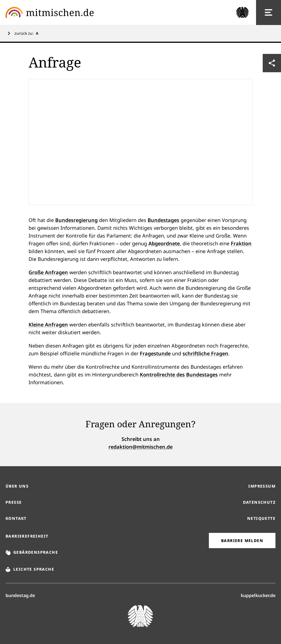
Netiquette (261, 518)
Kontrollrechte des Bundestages (179, 375)
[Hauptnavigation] (269, 13)
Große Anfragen (48, 272)
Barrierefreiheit (27, 536)
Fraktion (241, 243)
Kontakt (16, 518)
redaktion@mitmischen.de (140, 447)
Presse (14, 502)
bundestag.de (20, 595)
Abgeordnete (164, 243)
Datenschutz (259, 502)
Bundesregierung (76, 220)
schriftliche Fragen (205, 353)
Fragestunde (155, 353)
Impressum (262, 486)
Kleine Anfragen (48, 325)
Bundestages (163, 220)
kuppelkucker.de (258, 595)
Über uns (17, 486)
